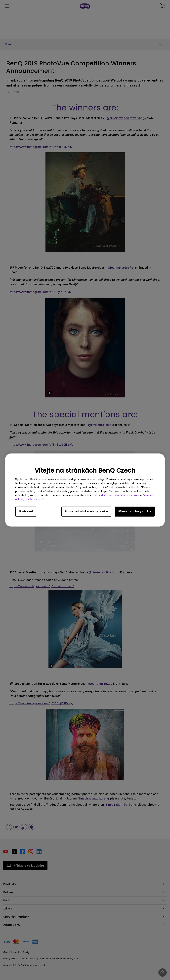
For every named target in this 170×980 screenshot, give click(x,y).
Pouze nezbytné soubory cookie (86, 511)
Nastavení (26, 511)
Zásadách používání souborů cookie (117, 495)
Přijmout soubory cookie (135, 511)
